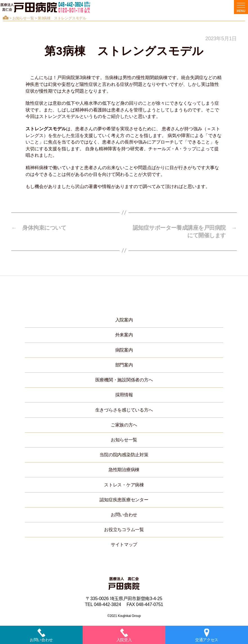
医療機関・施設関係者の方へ (124, 380)
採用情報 (124, 395)
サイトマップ (124, 545)
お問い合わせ (124, 515)
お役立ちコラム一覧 (124, 530)
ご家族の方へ (124, 425)
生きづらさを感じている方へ (124, 410)
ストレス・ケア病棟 (124, 485)
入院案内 (124, 320)
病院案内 (124, 350)
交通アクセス (207, 635)
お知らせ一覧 (23, 18)
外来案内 (124, 335)
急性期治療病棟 (124, 470)
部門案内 (124, 365)
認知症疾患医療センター (124, 500)
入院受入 (124, 635)
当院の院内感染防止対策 (124, 455)
